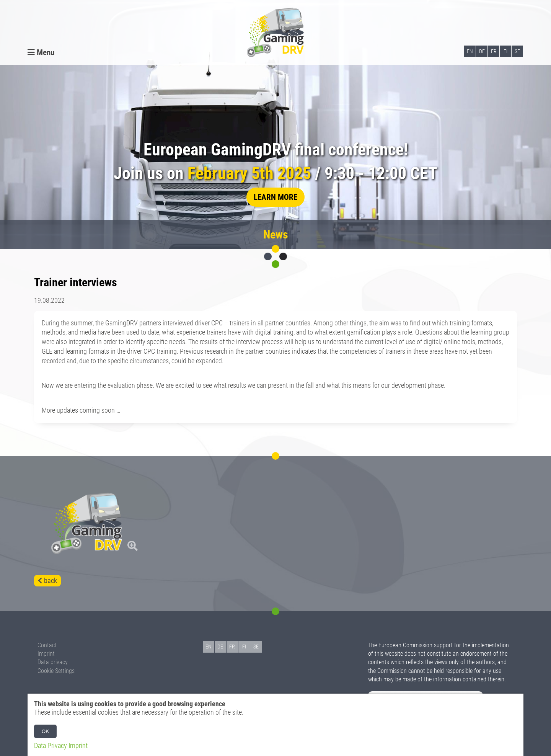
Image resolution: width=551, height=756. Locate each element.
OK (45, 731)
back (51, 581)
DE (482, 51)
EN (470, 51)
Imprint (46, 654)
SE (517, 51)
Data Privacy (51, 746)
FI (505, 51)
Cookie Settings (56, 671)
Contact (47, 645)
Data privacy (53, 662)
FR (494, 51)
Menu (41, 52)
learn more (275, 197)
